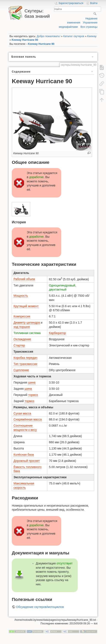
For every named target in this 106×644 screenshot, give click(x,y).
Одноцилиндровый (62, 285)
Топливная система (27, 333)
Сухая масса (22, 413)
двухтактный (58, 289)
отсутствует (65, 563)
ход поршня (22, 327)
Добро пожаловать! (49, 36)
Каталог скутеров (74, 36)
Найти (95, 14)
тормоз (33, 395)
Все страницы (89, 27)
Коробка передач (25, 358)
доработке (36, 177)
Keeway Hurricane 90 (25, 40)
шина (32, 382)
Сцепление (21, 370)
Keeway (92, 36)
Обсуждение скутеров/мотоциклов (40, 607)
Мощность (21, 296)
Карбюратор (57, 333)
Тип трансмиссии (25, 364)
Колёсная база (24, 455)
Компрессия (22, 316)
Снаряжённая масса (28, 419)
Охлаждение (22, 339)
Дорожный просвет (27, 461)
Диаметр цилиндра (27, 323)
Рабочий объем (24, 279)
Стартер (19, 345)
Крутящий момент (26, 306)
